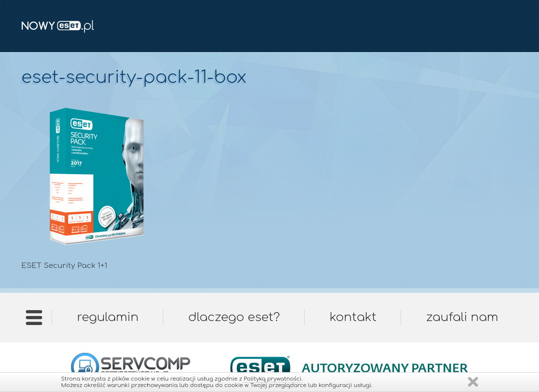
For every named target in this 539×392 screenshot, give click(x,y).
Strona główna (34, 321)
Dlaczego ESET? (234, 317)
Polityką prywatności (272, 379)
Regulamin (108, 317)
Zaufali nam (462, 317)
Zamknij (473, 382)
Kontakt (353, 317)
